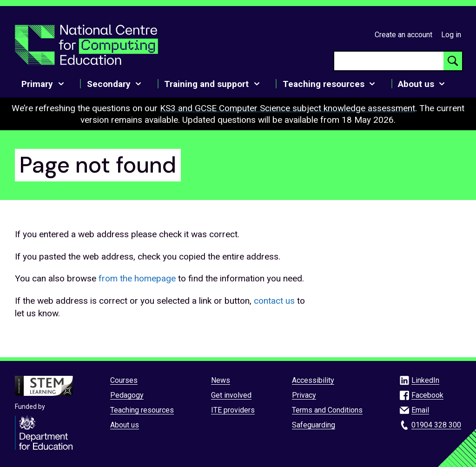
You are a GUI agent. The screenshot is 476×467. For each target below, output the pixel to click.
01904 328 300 (436, 425)
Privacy (304, 395)
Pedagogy (127, 395)
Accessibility (313, 380)
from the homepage (137, 278)
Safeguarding (314, 425)
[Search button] (453, 61)
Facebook (427, 395)
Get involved (231, 395)
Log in (451, 35)
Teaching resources (142, 410)
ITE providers (233, 410)
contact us (274, 301)
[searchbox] (389, 61)
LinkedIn (425, 380)
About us (125, 425)
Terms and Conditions (327, 410)
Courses (124, 380)
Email (420, 410)
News (221, 380)
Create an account (403, 35)
